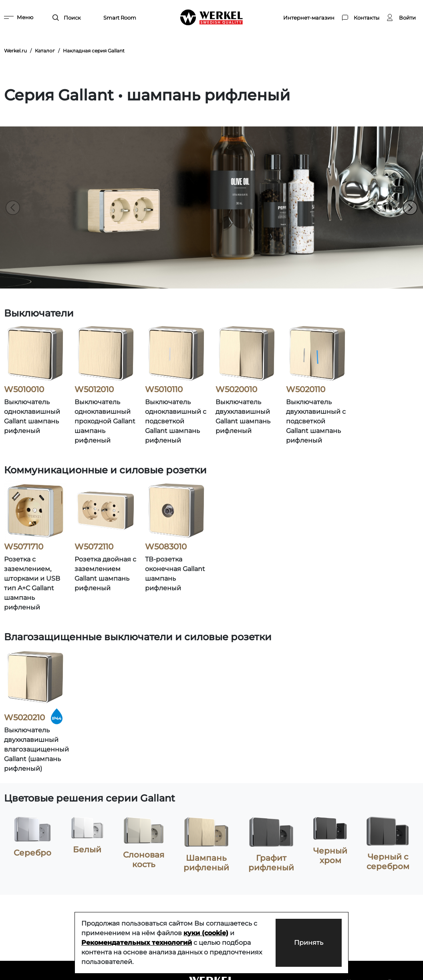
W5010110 (164, 389)
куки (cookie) (206, 933)
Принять (308, 943)
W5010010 (24, 389)
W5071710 (24, 547)
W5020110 (306, 389)
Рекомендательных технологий (137, 943)
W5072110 (94, 547)
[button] (410, 208)
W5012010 (94, 389)
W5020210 (24, 717)
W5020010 (236, 389)
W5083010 (166, 547)
